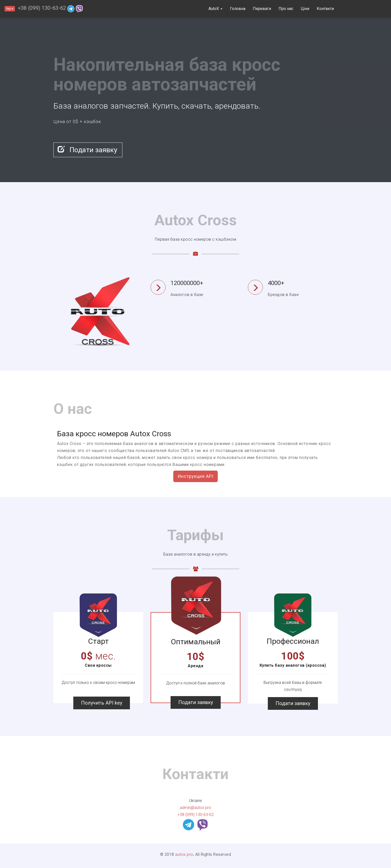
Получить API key (102, 703)
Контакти (325, 9)
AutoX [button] (215, 9)
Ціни (305, 9)
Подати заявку (87, 150)
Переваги (262, 9)
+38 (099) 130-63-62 (42, 8)
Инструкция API (195, 476)
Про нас (286, 9)
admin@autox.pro (195, 808)
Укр (10, 9)
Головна (238, 9)
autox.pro (184, 854)
